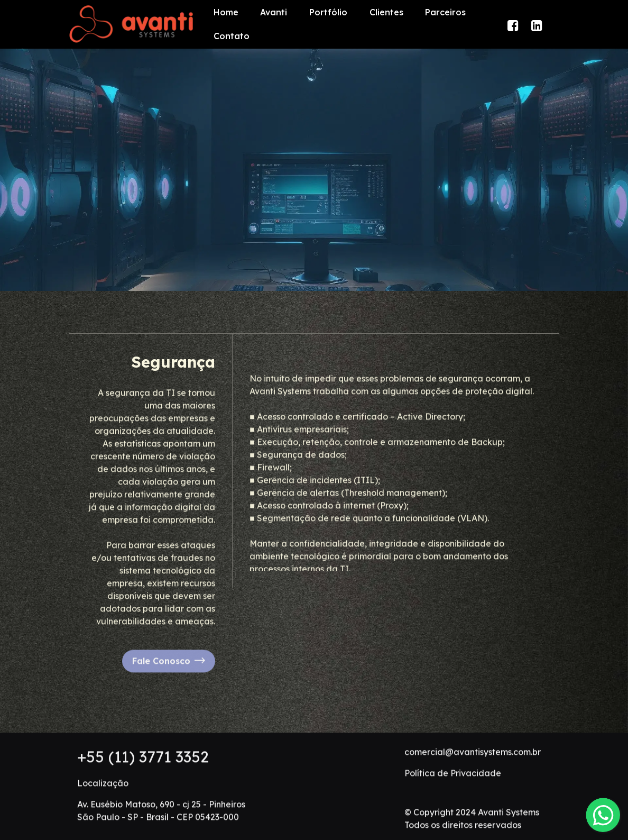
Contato (232, 36)
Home (226, 12)
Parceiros (445, 12)
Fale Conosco (169, 676)
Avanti (274, 12)
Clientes (386, 12)
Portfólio (328, 12)
